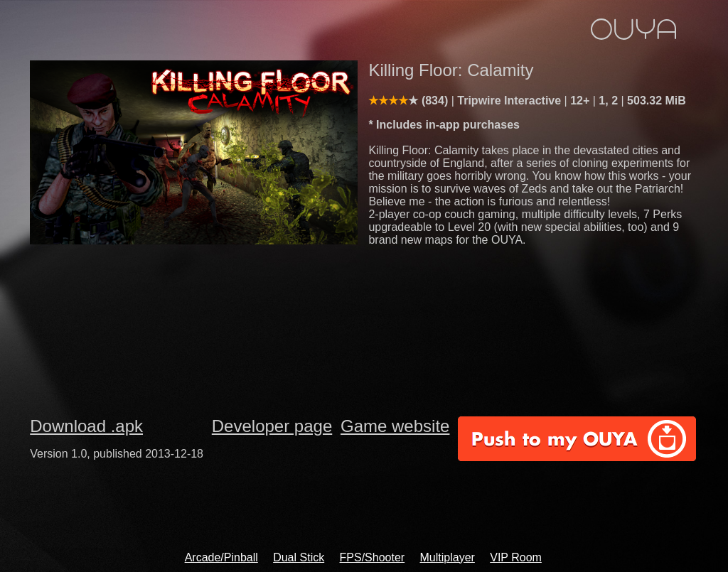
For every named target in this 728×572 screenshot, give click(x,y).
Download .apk (86, 426)
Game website (395, 426)
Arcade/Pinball (221, 557)
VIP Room (516, 557)
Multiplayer (448, 557)
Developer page (272, 426)
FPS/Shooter (373, 557)
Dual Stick (299, 557)
